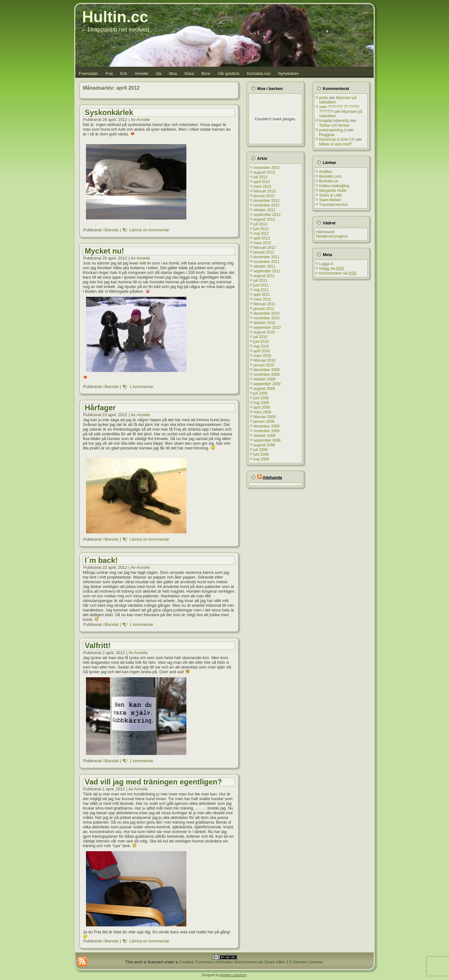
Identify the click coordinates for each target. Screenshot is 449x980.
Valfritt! (98, 645)
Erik (124, 73)
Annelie (141, 73)
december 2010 (267, 313)
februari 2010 (265, 360)
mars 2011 (262, 299)
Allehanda (272, 477)
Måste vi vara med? (336, 144)
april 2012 (262, 238)
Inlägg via (331, 269)
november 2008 (267, 431)
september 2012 (267, 215)
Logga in (326, 264)
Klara (189, 73)
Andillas (326, 172)
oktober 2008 (265, 436)
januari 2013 (264, 196)
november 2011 (267, 262)
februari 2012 (265, 248)
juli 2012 (261, 224)
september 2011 (267, 271)
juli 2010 (261, 337)
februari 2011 (265, 304)
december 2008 (267, 426)
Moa (173, 73)
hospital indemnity (334, 121)
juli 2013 (261, 177)
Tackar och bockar (334, 125)
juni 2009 (261, 398)
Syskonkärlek (109, 112)
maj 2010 (261, 346)
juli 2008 (261, 450)
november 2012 (267, 205)
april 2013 (262, 182)
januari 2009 (264, 422)
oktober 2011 (265, 266)
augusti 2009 (264, 389)
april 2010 (262, 351)
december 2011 (267, 257)
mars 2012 (262, 243)
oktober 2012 (265, 210)
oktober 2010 (265, 323)
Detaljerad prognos (332, 236)
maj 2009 (261, 403)
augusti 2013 (264, 172)
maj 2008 (261, 459)
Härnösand (325, 232)
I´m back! (101, 560)
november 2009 (267, 375)
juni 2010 (261, 342)
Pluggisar (327, 135)
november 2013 (267, 168)
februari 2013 (265, 191)
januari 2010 (264, 365)
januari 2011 (264, 309)
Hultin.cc (115, 17)
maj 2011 (261, 290)
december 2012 (267, 201)
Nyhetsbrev (288, 73)
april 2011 (262, 295)
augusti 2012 (264, 219)
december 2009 (267, 370)
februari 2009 (265, 417)
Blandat (111, 230)
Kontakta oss (259, 73)
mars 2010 (262, 356)
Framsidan (88, 73)
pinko (324, 98)
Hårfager (100, 408)
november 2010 (267, 318)
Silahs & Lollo (331, 195)
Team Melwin (330, 200)
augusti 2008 (264, 445)
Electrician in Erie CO (337, 139)
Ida (159, 73)
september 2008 (267, 440)
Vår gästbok (229, 73)
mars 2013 (262, 186)
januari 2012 (264, 252)
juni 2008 (261, 454)
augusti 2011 (264, 276)
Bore (206, 73)
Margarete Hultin (333, 191)
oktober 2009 (265, 379)
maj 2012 (261, 233)
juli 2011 (261, 280)
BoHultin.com (330, 176)
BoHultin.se (329, 181)
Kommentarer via (338, 273)
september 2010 (267, 328)
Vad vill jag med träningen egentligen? (153, 782)
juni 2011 (261, 285)
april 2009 (262, 407)
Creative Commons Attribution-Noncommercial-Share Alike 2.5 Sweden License (251, 962)
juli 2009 (261, 393)
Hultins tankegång (334, 186)
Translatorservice (334, 205)
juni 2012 (261, 229)
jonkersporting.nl (333, 130)
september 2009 (267, 384)
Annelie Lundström (233, 975)
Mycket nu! (104, 251)
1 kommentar (142, 387)
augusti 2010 (264, 332)
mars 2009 (262, 412)
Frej (109, 73)
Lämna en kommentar (149, 230)
